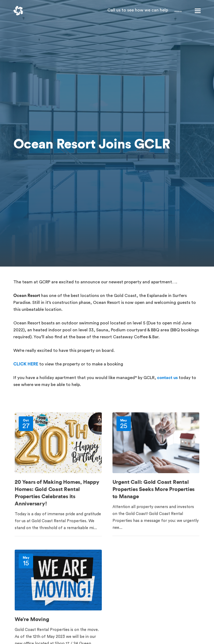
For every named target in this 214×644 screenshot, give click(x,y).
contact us (167, 378)
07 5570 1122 (165, 11)
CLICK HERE (26, 364)
